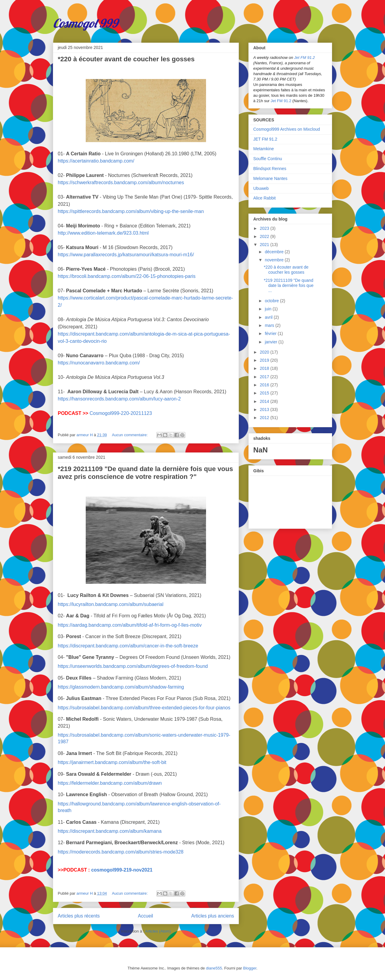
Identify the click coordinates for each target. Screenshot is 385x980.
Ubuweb (261, 188)
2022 (265, 236)
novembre (275, 260)
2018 (265, 368)
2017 (265, 377)
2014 (265, 401)
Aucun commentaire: (130, 435)
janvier (271, 342)
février (271, 333)
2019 (265, 360)
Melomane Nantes (270, 178)
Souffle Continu (268, 159)
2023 (265, 228)
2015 (265, 393)
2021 (265, 245)
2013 (265, 409)
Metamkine (263, 149)
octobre (272, 301)
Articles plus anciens (213, 916)
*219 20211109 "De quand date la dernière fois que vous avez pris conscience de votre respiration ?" (145, 473)
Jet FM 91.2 (305, 58)
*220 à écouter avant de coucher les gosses (126, 59)
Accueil (146, 916)
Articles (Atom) (158, 931)
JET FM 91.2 (265, 139)
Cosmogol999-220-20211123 (121, 413)
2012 (265, 418)
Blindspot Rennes (270, 169)
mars (270, 325)
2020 (265, 352)
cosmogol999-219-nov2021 (122, 870)
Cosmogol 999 (85, 23)
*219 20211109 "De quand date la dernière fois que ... (289, 285)
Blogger (250, 968)
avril (269, 317)
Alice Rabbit (265, 198)
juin (269, 309)
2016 (265, 385)
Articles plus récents (79, 916)
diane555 (214, 968)
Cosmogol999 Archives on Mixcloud (287, 129)
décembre (275, 252)
